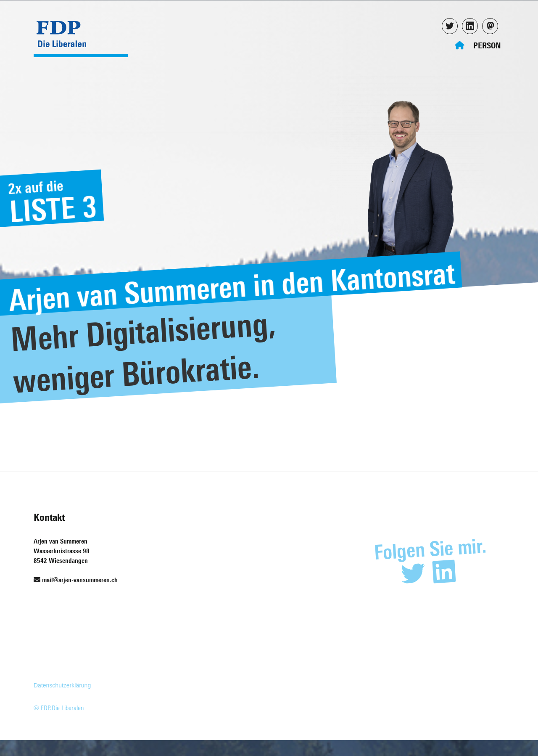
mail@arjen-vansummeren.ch (76, 580)
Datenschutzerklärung (62, 685)
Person (487, 45)
